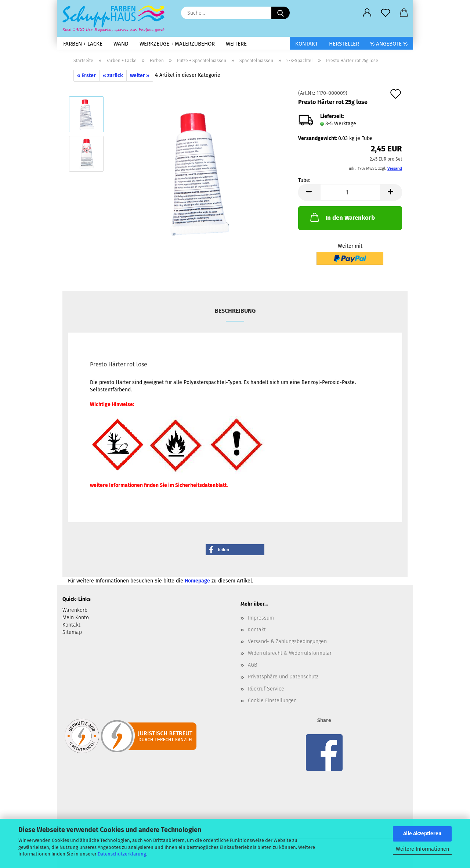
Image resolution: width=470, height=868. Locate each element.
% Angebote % (389, 44)
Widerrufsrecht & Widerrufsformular (290, 653)
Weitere (236, 44)
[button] (367, 13)
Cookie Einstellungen (272, 701)
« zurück (113, 76)
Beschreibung (235, 311)
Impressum (261, 618)
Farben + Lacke (83, 44)
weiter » (140, 76)
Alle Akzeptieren (422, 834)
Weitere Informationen (422, 849)
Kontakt (307, 44)
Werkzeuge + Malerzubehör (177, 44)
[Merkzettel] (386, 13)
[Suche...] (281, 13)
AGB (252, 665)
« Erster (86, 76)
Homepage (197, 581)
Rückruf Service (266, 689)
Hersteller (344, 44)
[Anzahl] (350, 192)
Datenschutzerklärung (122, 854)
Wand (121, 44)
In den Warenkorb (342, 217)
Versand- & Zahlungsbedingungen (287, 641)
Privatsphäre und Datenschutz (283, 677)
